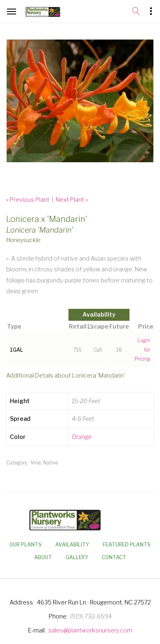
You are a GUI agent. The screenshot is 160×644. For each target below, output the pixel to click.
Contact (114, 557)
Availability (72, 545)
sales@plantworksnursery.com (90, 630)
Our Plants (26, 545)
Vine (36, 463)
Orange (82, 437)
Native (51, 463)
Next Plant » (72, 199)
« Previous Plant (28, 199)
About (43, 557)
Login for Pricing (142, 350)
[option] (80, 101)
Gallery (77, 557)
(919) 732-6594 (91, 616)
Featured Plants (127, 545)
